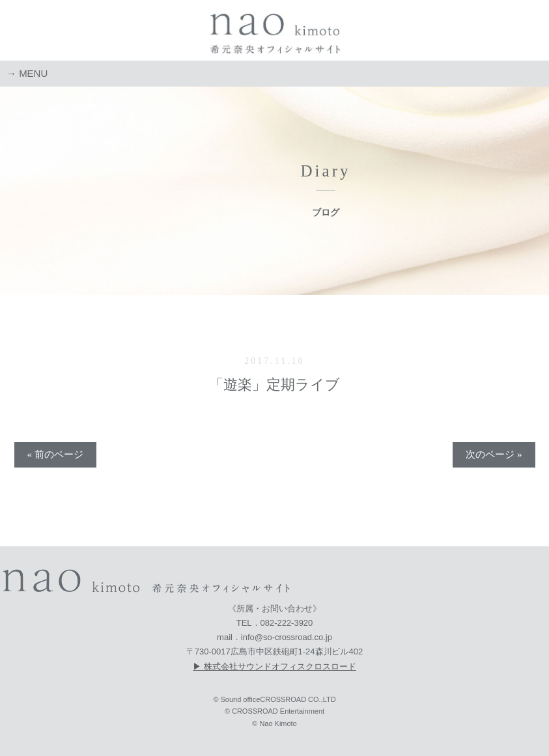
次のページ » (494, 455)
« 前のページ (55, 455)
